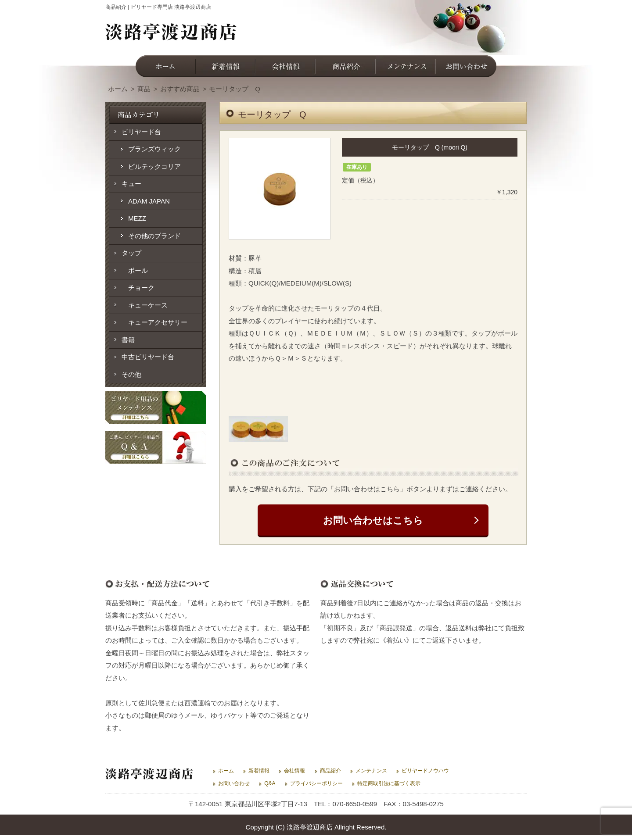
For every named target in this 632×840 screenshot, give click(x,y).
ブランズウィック (154, 149)
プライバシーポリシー (316, 783)
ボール (135, 270)
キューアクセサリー (154, 322)
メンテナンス (371, 771)
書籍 (128, 340)
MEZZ (137, 218)
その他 (131, 374)
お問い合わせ (234, 783)
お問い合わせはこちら (373, 520)
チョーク (138, 288)
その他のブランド (154, 236)
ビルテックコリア (154, 166)
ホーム (226, 771)
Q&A (270, 783)
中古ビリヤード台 (148, 357)
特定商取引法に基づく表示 (389, 783)
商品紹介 (330, 771)
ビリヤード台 (141, 132)
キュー (131, 184)
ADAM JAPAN (149, 201)
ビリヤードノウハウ (425, 771)
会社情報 (294, 771)
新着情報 (259, 771)
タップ (131, 253)
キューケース (145, 305)
